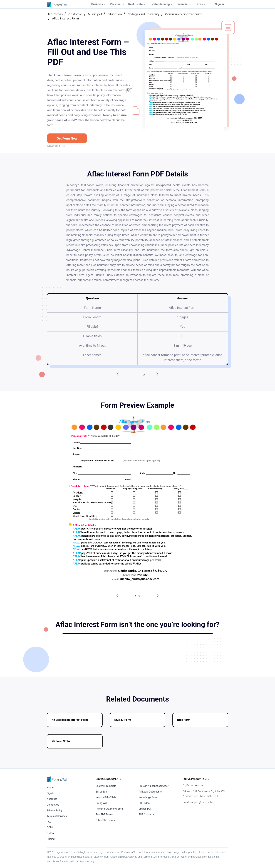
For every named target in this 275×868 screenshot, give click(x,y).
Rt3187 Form (123, 720)
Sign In (220, 4)
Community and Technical (184, 14)
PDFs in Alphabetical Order (154, 786)
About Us (52, 799)
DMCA (50, 833)
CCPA (50, 827)
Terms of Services (57, 816)
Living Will (101, 803)
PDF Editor (145, 803)
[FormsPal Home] (57, 779)
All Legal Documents (150, 792)
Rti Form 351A (61, 741)
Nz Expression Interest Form (70, 720)
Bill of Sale (102, 792)
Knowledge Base (148, 797)
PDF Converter (147, 814)
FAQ (49, 822)
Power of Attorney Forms (110, 809)
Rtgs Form (184, 720)
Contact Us (53, 805)
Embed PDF (145, 809)
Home (50, 788)
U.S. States (55, 14)
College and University (144, 14)
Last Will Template (106, 786)
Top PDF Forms (104, 814)
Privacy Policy (54, 810)
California (75, 14)
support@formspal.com (203, 802)
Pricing (51, 839)
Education (115, 14)
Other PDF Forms (105, 820)
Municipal (95, 14)
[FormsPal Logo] (57, 4)
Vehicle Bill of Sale (106, 797)
